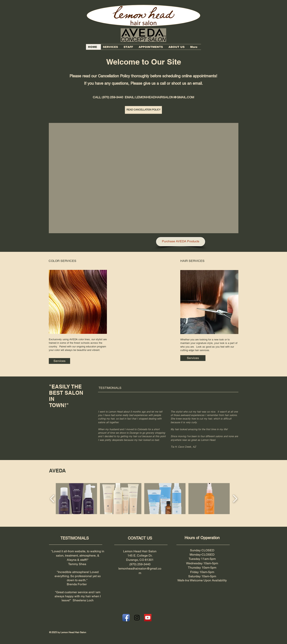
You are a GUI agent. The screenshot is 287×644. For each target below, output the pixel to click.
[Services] (59, 361)
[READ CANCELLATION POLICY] (143, 110)
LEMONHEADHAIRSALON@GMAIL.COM (165, 97)
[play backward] (52, 499)
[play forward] (235, 499)
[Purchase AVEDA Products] (181, 242)
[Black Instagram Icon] (137, 618)
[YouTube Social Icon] (148, 618)
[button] (144, 178)
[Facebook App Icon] (126, 618)
